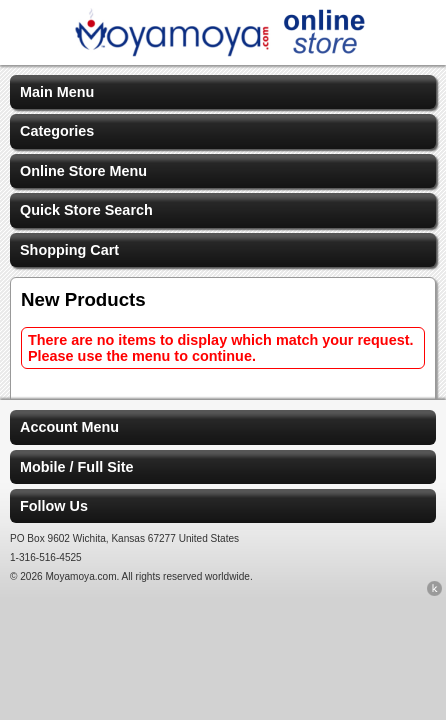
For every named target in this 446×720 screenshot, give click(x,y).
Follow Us (54, 506)
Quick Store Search (86, 210)
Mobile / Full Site (77, 467)
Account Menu (69, 427)
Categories (57, 131)
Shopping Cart (69, 250)
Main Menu (57, 92)
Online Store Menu (83, 171)
